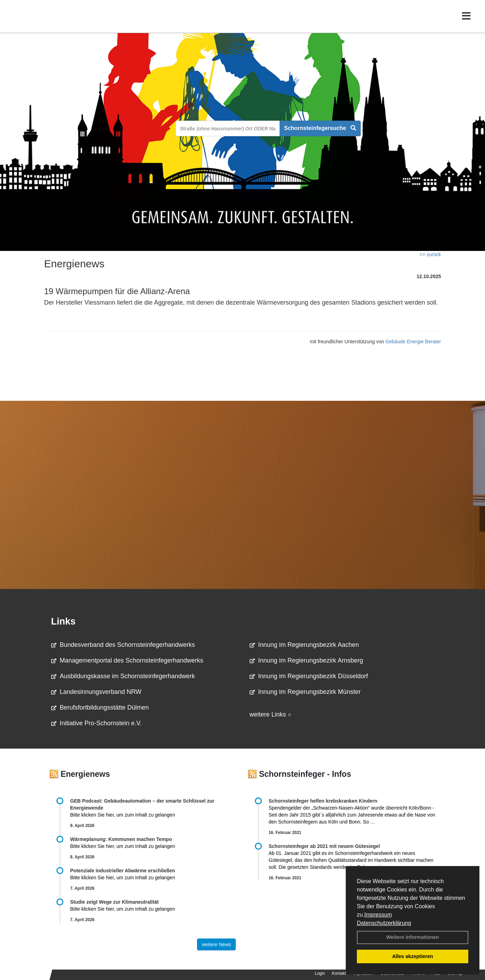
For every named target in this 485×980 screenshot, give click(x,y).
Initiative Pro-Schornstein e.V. (96, 723)
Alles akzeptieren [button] (413, 956)
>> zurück (430, 254)
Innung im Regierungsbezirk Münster (305, 692)
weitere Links (271, 714)
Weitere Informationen (413, 937)
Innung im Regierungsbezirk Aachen (304, 645)
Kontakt (339, 973)
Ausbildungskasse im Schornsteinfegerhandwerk (123, 676)
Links (64, 621)
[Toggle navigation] (466, 20)
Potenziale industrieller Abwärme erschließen (123, 871)
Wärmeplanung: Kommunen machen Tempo (121, 839)
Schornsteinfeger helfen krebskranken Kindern (323, 801)
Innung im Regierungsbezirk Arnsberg (306, 660)
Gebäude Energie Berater (413, 342)
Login (320, 973)
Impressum (378, 915)
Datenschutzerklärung (384, 923)
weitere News (216, 944)
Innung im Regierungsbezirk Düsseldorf (309, 676)
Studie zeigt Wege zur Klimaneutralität (115, 902)
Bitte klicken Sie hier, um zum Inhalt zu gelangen (123, 815)
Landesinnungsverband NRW (96, 692)
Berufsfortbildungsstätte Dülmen (100, 707)
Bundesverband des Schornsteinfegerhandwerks (123, 645)
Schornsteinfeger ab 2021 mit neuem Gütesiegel (324, 846)
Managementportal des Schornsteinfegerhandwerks (127, 660)
